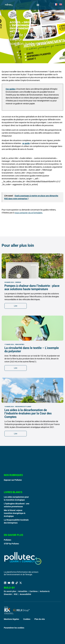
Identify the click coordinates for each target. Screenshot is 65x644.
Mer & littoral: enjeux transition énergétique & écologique (15, 513)
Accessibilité (25, 594)
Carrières (34, 591)
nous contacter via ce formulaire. (29, 213)
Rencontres (20, 403)
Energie (18, 341)
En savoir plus (10, 591)
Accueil (15, 22)
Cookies (27, 619)
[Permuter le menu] (38, 5)
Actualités (23, 591)
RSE (16, 594)
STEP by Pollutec (11, 544)
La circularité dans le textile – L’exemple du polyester (32, 408)
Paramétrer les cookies (14, 628)
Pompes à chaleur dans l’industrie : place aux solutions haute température (32, 346)
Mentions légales (11, 619)
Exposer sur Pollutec (13, 480)
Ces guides (11, 89)
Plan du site (40, 619)
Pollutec (8, 540)
